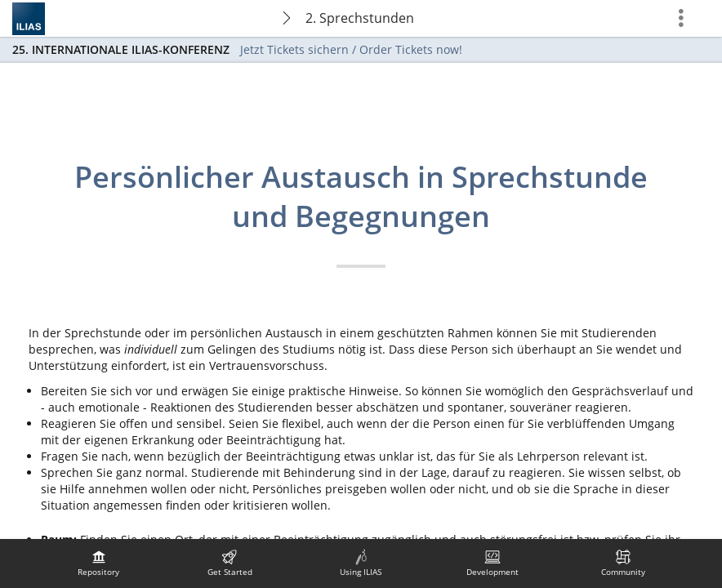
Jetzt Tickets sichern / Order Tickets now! (351, 49)
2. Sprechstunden (360, 18)
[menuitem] (99, 563)
